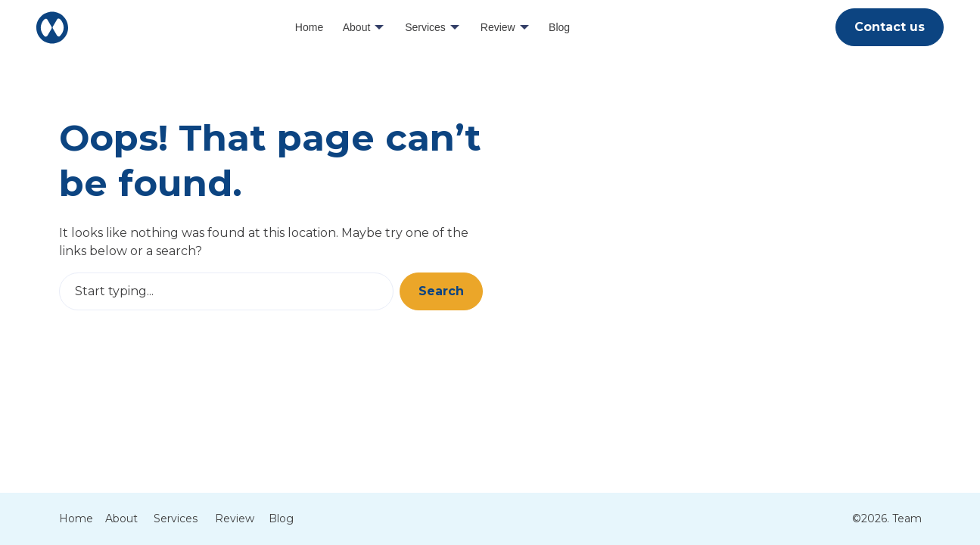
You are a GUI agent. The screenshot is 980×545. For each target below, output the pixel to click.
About (357, 27)
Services (425, 27)
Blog (559, 27)
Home (309, 27)
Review (498, 27)
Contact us (890, 27)
